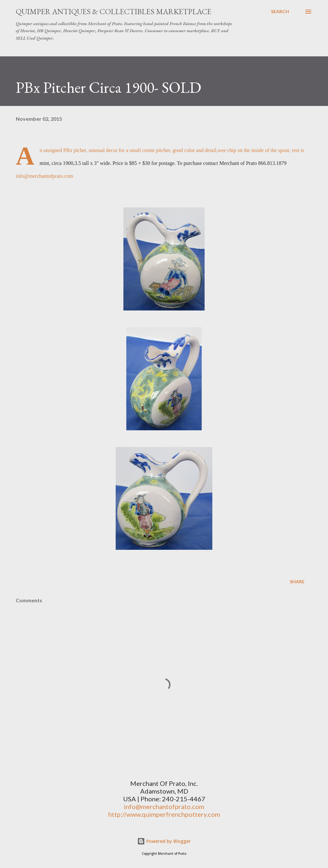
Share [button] (297, 582)
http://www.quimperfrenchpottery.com (164, 814)
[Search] (280, 12)
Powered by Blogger (164, 841)
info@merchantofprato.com (44, 176)
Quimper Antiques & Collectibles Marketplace (114, 11)
